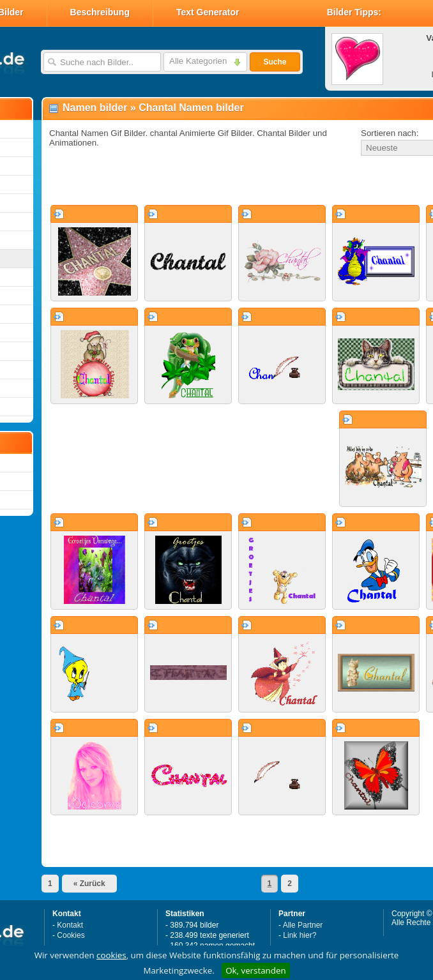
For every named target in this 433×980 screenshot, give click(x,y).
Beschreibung (100, 12)
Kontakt (70, 925)
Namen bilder (95, 108)
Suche (275, 62)
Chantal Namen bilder (191, 108)
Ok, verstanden (255, 970)
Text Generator (208, 12)
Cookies (71, 935)
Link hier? (300, 935)
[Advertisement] (193, 181)
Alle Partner (303, 925)
